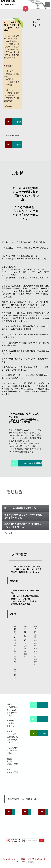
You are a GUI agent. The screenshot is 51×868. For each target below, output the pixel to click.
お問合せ (30, 862)
